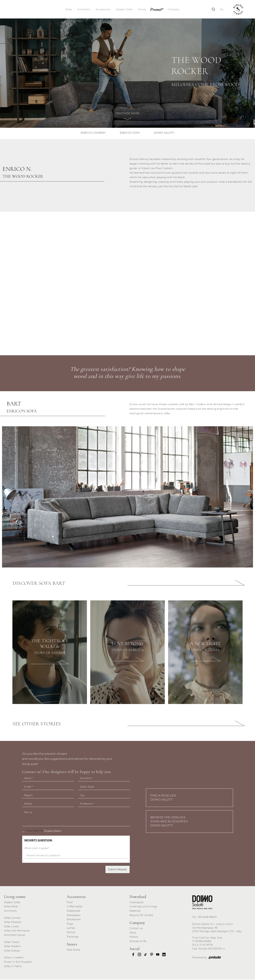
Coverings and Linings (143, 907)
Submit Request (118, 870)
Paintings (73, 937)
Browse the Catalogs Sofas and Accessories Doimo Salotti (169, 822)
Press (133, 933)
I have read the (43, 831)
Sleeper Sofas (124, 9)
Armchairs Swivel (15, 936)
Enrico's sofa (130, 133)
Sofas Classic (12, 943)
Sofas (69, 9)
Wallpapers (74, 916)
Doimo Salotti (164, 133)
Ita (221, 9)
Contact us (136, 929)
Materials (135, 911)
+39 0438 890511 (207, 918)
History (134, 937)
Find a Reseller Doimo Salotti (163, 798)
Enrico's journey (93, 133)
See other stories (37, 724)
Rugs (70, 924)
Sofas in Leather (14, 958)
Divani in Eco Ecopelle (18, 962)
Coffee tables (75, 907)
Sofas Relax (11, 907)
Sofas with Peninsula (17, 931)
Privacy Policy (53, 831)
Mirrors (71, 933)
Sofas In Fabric (13, 967)
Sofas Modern (12, 947)
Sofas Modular (13, 923)
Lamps (71, 928)
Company (174, 9)
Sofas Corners (12, 918)
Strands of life (138, 942)
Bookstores (74, 920)
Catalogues (136, 903)
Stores (142, 9)
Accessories (103, 9)
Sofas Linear (11, 927)
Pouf (70, 903)
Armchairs (84, 9)
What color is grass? (37, 849)
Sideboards (74, 911)
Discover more (128, 118)
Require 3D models (141, 916)
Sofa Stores (74, 950)
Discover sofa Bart (39, 584)
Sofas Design (12, 951)
